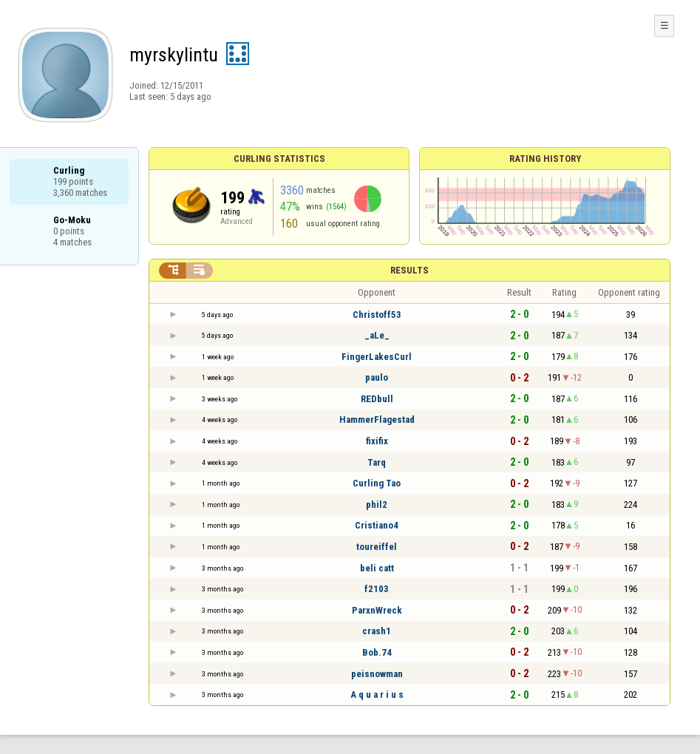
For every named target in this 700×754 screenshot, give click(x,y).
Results (410, 270)
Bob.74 (377, 652)
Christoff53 (377, 315)
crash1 (377, 631)
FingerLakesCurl (377, 357)
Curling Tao (377, 483)
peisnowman (377, 674)
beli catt (377, 568)
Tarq (377, 462)
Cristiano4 (377, 525)
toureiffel (377, 547)
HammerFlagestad (377, 420)
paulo (377, 377)
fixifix (377, 441)
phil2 (377, 505)
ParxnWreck (377, 610)
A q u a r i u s (377, 694)
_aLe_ (377, 335)
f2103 (377, 589)
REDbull (377, 399)
